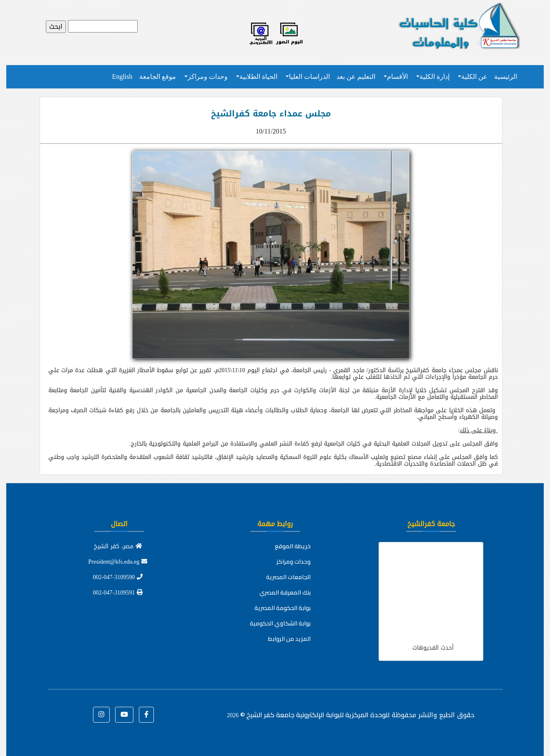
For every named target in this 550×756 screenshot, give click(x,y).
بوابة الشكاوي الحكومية (280, 623)
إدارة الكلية (434, 77)
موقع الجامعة (158, 77)
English (122, 77)
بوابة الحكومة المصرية (283, 608)
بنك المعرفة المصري (285, 592)
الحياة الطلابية (258, 77)
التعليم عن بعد (356, 77)
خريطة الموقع (293, 546)
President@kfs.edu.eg (118, 562)
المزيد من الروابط (289, 639)
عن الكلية (474, 77)
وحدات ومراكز (208, 77)
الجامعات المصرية (288, 577)
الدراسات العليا (309, 77)
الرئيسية (506, 77)
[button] (146, 715)
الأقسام (397, 77)
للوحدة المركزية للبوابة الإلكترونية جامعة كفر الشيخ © (308, 715)
